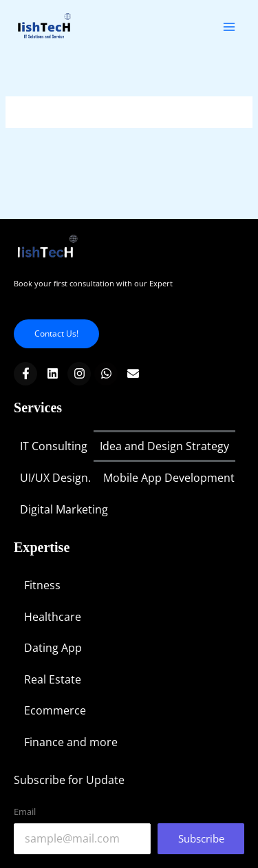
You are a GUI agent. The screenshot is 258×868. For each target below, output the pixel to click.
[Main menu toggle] (229, 27)
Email (25, 812)
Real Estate (53, 679)
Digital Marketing (64, 509)
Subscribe (201, 838)
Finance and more (71, 742)
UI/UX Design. (55, 478)
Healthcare (53, 617)
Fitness (42, 585)
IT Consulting (54, 446)
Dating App (53, 648)
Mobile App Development (169, 478)
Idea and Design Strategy (164, 446)
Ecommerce (55, 710)
